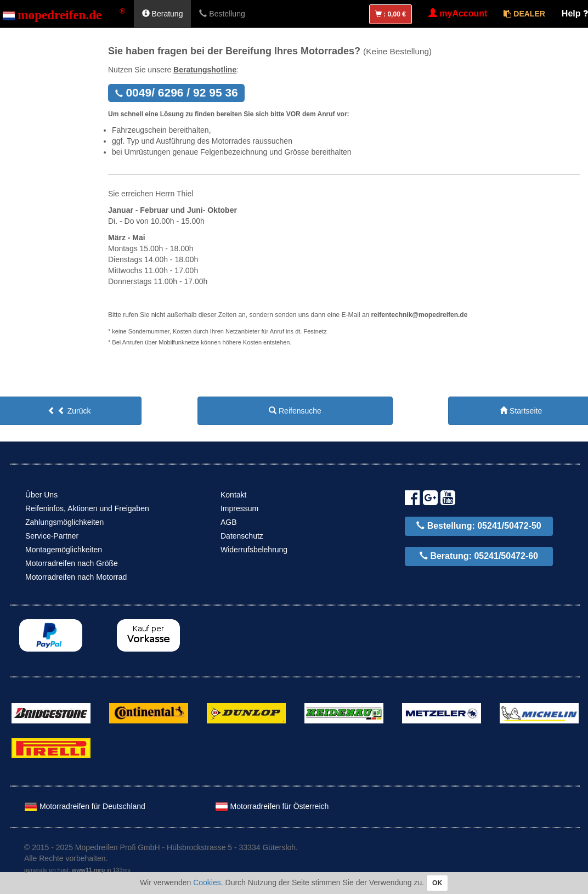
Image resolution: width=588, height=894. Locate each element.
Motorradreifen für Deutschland (85, 806)
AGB (229, 522)
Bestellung (222, 14)
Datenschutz (242, 536)
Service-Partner (52, 536)
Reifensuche (295, 411)
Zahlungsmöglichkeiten (64, 522)
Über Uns (41, 495)
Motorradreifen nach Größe (72, 563)
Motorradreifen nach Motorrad (76, 577)
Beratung (163, 14)
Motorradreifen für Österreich (272, 806)
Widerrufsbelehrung (254, 550)
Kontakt (233, 495)
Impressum (239, 508)
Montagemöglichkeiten (64, 550)
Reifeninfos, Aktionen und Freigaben (87, 508)
